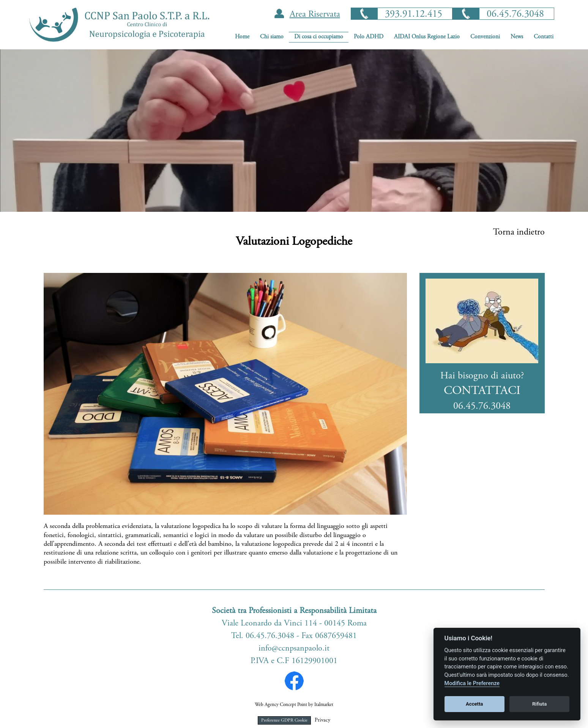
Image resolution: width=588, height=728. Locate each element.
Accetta (474, 704)
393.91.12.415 (414, 14)
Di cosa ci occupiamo (319, 37)
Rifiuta (539, 704)
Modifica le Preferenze (472, 683)
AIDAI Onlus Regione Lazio (427, 37)
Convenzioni (485, 37)
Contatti (544, 37)
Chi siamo (272, 37)
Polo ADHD (369, 37)
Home (242, 37)
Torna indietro (519, 233)
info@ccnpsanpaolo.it (294, 649)
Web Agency (267, 705)
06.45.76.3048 (515, 14)
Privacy (322, 720)
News (517, 37)
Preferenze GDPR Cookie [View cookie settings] (284, 720)
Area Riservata (315, 15)
